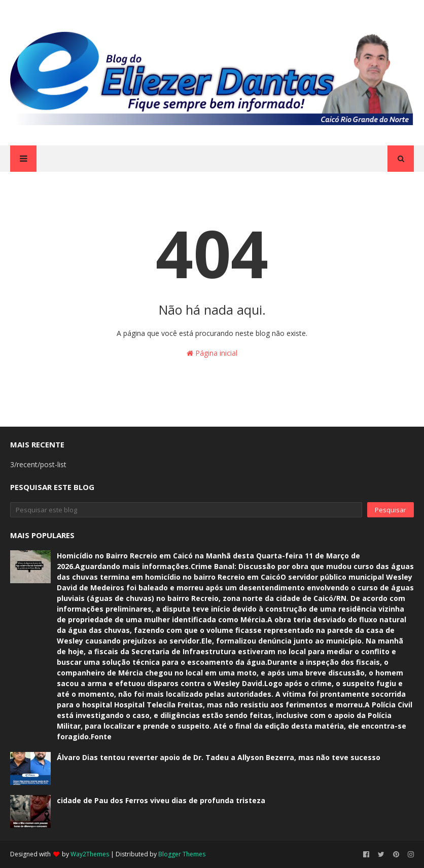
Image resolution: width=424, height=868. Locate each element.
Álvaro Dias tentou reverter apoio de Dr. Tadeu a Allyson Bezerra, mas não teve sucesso (219, 757)
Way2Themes (90, 854)
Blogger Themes (182, 854)
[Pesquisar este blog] (186, 510)
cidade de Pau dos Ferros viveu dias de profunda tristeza (161, 800)
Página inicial (212, 353)
